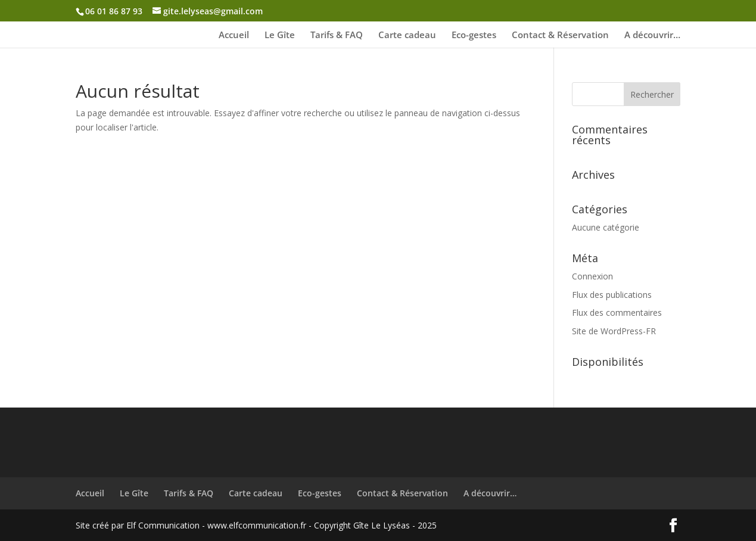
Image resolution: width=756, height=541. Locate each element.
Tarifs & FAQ (337, 35)
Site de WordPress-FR (614, 331)
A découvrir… (652, 35)
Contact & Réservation (560, 35)
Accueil (234, 35)
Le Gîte (280, 35)
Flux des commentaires (617, 313)
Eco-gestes (474, 35)
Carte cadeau (407, 35)
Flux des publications (612, 295)
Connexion (592, 276)
